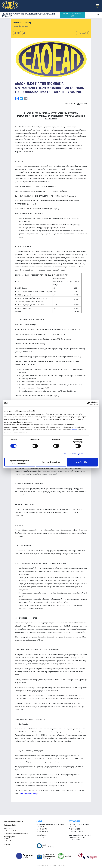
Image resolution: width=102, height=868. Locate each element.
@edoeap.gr (42, 831)
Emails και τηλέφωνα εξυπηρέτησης (17, 833)
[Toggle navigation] (97, 6)
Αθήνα (8, 839)
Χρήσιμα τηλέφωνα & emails (72, 15)
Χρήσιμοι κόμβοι (10, 825)
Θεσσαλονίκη (10, 841)
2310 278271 (75, 829)
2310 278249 (75, 840)
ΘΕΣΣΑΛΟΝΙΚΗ (74, 821)
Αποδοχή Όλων (82, 462)
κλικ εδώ (74, 430)
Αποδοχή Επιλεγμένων (51, 462)
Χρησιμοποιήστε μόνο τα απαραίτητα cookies (20, 462)
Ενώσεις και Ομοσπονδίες (14, 821)
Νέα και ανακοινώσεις (22, 23)
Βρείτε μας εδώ (10, 836)
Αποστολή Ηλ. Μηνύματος (14, 831)
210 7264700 (43, 829)
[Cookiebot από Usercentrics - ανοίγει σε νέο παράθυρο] (88, 403)
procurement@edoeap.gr (29, 793)
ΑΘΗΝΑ (39, 821)
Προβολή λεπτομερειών (74, 454)
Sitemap (7, 844)
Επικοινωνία (9, 829)
